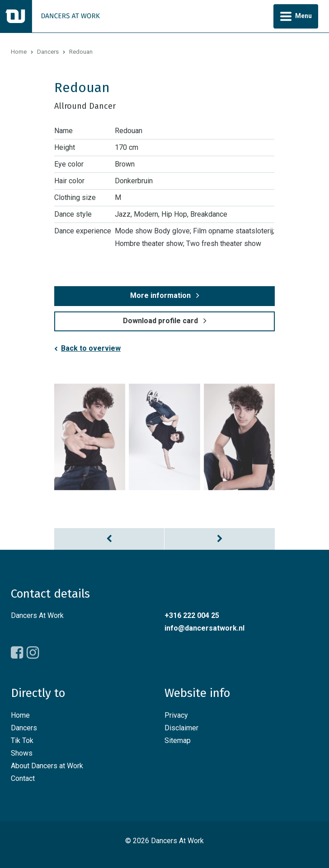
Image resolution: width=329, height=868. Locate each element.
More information (160, 295)
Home (19, 52)
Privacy (176, 715)
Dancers (48, 52)
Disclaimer (181, 728)
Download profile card (160, 321)
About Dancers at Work (47, 766)
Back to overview (91, 348)
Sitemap (178, 740)
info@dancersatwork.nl (204, 628)
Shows (22, 753)
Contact (23, 778)
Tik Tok (22, 740)
